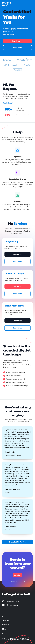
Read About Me (9, 103)
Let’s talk (17, 575)
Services (6, 620)
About (5, 616)
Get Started (17, 254)
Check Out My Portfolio (18, 542)
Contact (5, 633)
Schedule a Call (17, 41)
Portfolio (6, 625)
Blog (4, 629)
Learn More (18, 48)
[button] (30, 4)
